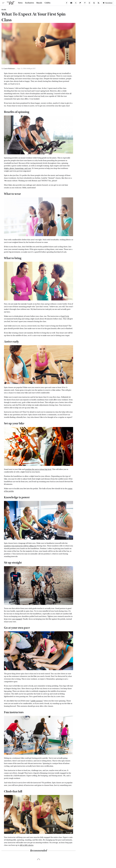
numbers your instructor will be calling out (20, 546)
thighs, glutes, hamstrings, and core (18, 168)
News (20, 3)
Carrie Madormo (9, 68)
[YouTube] (71, 3)
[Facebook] (67, 3)
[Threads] (89, 3)
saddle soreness (37, 701)
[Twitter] (76, 3)
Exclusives (30, 3)
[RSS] (99, 3)
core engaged (17, 619)
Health (4, 10)
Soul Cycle (65, 316)
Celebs (48, 3)
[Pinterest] (85, 3)
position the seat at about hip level (38, 469)
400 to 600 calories (27, 845)
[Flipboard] (80, 3)
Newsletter (108, 3)
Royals (39, 3)
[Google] (94, 3)
